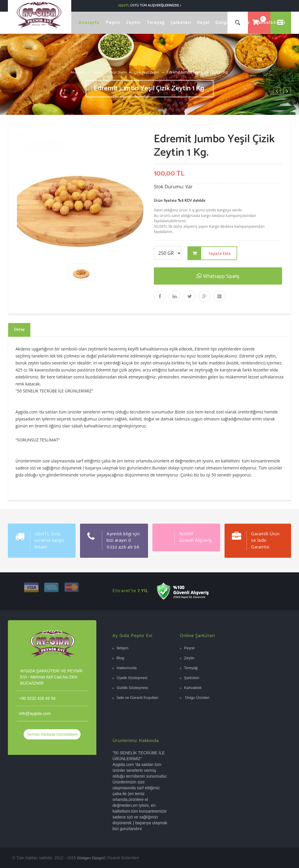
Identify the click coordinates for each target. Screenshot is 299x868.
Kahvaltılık (193, 688)
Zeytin (97, 72)
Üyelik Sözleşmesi (132, 678)
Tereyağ (191, 668)
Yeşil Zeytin (118, 72)
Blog (120, 658)
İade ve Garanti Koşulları (137, 698)
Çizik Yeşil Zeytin (147, 72)
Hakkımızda (127, 668)
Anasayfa (78, 72)
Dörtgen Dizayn (91, 858)
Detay (19, 330)
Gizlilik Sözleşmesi (132, 688)
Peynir (189, 648)
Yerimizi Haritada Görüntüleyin (52, 734)
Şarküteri (192, 678)
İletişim (122, 648)
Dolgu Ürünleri (197, 698)
